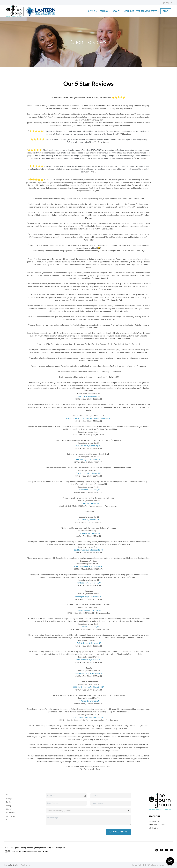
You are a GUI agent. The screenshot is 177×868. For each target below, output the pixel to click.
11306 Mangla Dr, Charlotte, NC (89, 459)
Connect (129, 11)
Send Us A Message (119, 832)
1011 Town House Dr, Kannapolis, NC (88, 566)
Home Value (11, 813)
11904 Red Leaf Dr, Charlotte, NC (88, 610)
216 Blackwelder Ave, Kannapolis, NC (88, 550)
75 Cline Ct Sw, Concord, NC (89, 503)
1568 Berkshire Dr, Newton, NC (89, 643)
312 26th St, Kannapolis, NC (89, 627)
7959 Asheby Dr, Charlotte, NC (88, 701)
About (117, 11)
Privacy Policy (137, 865)
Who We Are (11, 816)
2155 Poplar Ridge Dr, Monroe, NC (88, 597)
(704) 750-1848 (155, 828)
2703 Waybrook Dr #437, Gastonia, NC (88, 717)
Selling (105, 11)
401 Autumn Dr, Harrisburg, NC (89, 446)
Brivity (15, 865)
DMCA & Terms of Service (155, 865)
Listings (9, 798)
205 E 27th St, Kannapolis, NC (88, 396)
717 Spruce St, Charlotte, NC (88, 520)
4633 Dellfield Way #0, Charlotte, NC (88, 673)
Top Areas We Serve (148, 11)
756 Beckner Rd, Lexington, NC (88, 473)
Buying (92, 11)
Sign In (167, 3)
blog (166, 11)
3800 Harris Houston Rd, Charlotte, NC (88, 687)
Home (9, 795)
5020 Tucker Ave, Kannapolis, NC (89, 583)
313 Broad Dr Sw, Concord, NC (89, 533)
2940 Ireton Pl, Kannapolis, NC (88, 490)
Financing (10, 809)
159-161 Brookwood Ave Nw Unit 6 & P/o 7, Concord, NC (88, 418)
